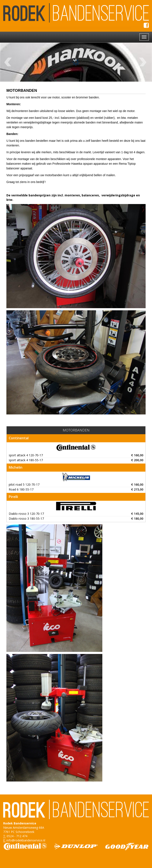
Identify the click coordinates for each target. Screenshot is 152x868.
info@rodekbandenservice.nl (26, 840)
